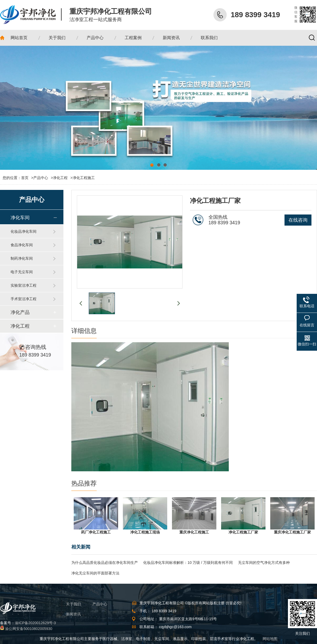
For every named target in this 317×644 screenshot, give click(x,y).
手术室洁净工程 (24, 299)
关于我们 (73, 604)
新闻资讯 (73, 614)
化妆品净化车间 (24, 231)
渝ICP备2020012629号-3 (35, 623)
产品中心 (41, 178)
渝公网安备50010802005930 (29, 629)
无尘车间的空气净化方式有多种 (264, 563)
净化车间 (20, 218)
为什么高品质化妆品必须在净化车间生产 (105, 563)
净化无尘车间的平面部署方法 (95, 573)
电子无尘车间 (22, 272)
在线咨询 (298, 220)
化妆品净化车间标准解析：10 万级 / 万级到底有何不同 (188, 563)
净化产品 (20, 312)
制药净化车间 (22, 258)
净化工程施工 (84, 178)
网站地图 (270, 639)
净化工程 (60, 178)
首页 (27, 178)
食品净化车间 (22, 245)
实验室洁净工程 (24, 285)
